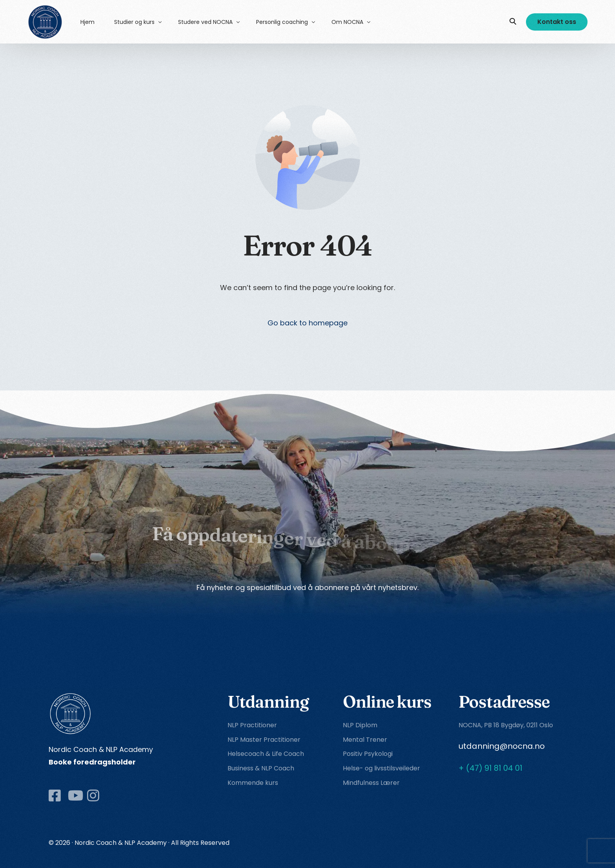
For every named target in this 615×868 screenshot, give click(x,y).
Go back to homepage (307, 323)
